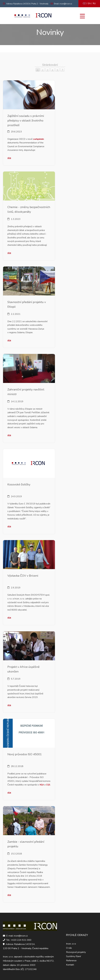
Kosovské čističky (19, 484)
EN (89, 3)
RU (94, 3)
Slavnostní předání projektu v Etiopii (27, 304)
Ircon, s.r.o (71, 944)
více (9, 158)
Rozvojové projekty (76, 952)
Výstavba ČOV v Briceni (23, 576)
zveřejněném (39, 139)
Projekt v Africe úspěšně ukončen (23, 669)
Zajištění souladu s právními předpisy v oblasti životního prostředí (26, 121)
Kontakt (70, 965)
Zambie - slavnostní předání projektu (26, 844)
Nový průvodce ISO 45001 (25, 754)
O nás (69, 948)
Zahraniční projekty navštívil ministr (26, 392)
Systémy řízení (73, 956)
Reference (71, 961)
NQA (42, 785)
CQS (48, 785)
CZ (84, 3)
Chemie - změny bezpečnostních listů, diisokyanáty (29, 209)
